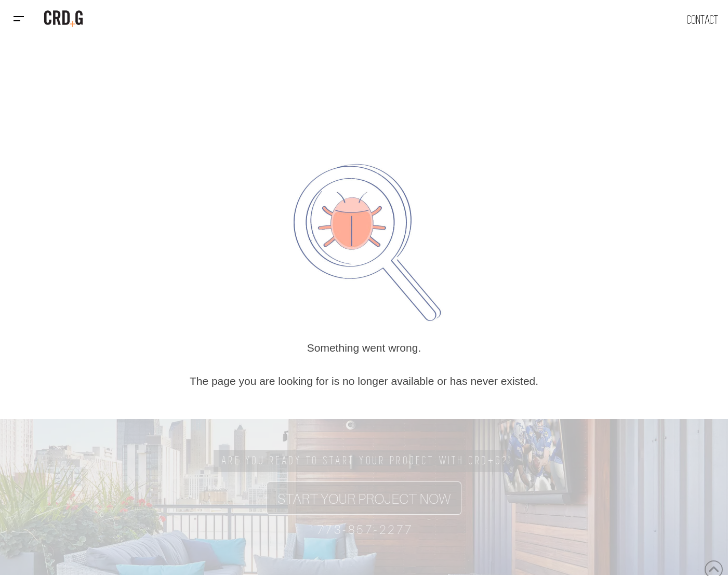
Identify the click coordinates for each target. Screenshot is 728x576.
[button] (19, 19)
